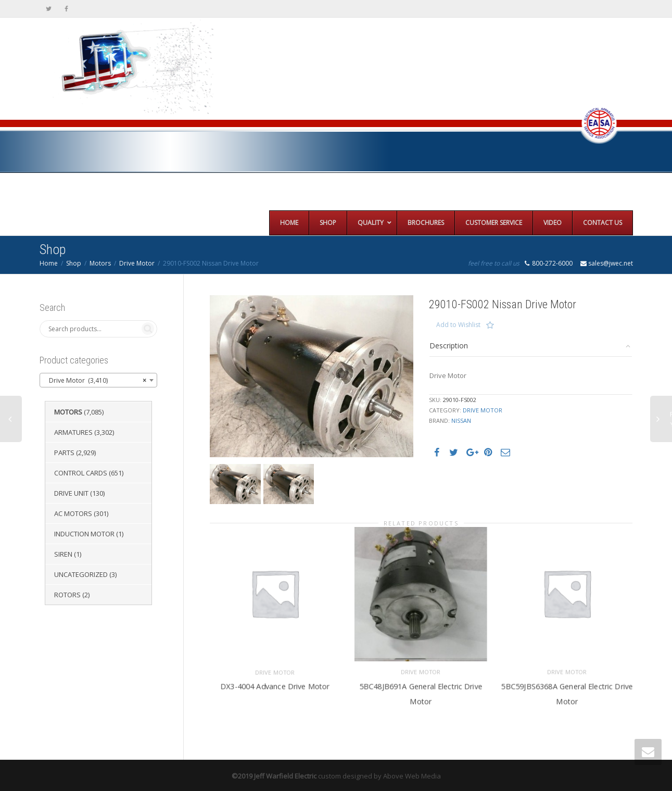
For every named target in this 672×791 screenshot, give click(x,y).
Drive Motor (137, 263)
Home (49, 263)
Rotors (67, 595)
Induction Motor (84, 534)
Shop (74, 263)
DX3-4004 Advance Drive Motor (275, 685)
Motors (100, 263)
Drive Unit (71, 493)
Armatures (73, 432)
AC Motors (73, 513)
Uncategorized (81, 574)
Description (449, 346)
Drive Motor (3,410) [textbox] (96, 381)
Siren (63, 554)
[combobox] (99, 380)
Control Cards (81, 473)
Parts (64, 453)
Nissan (461, 420)
